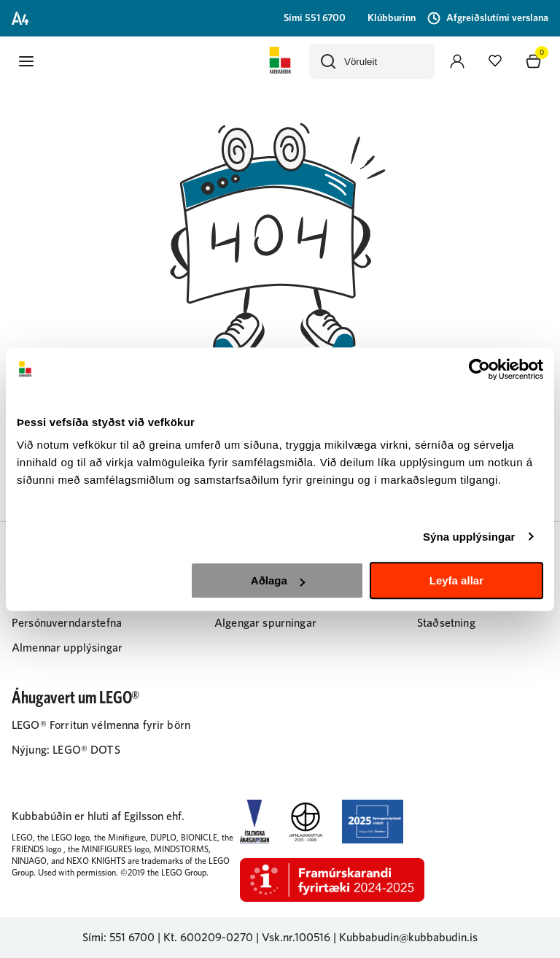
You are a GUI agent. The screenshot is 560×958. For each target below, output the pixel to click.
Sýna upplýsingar (469, 537)
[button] (26, 61)
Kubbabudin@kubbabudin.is (408, 938)
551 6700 (132, 938)
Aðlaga (278, 580)
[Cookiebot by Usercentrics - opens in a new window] (479, 369)
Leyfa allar (456, 580)
